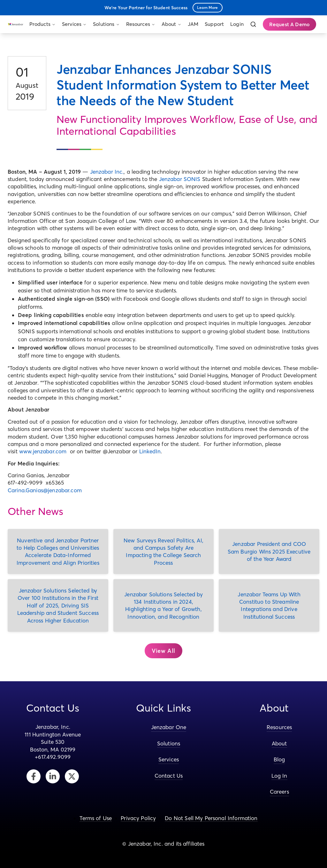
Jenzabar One (169, 727)
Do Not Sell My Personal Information (211, 818)
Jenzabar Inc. (107, 172)
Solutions (106, 24)
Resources (141, 24)
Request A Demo (289, 24)
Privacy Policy (138, 818)
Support (214, 24)
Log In (279, 776)
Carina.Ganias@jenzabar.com (45, 490)
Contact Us (169, 776)
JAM (193, 24)
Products (42, 24)
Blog (279, 759)
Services (74, 24)
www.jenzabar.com (43, 451)
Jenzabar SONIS (180, 179)
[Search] (253, 24)
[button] (163, 651)
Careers (279, 792)
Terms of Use (96, 818)
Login (237, 24)
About (171, 24)
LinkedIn (150, 451)
